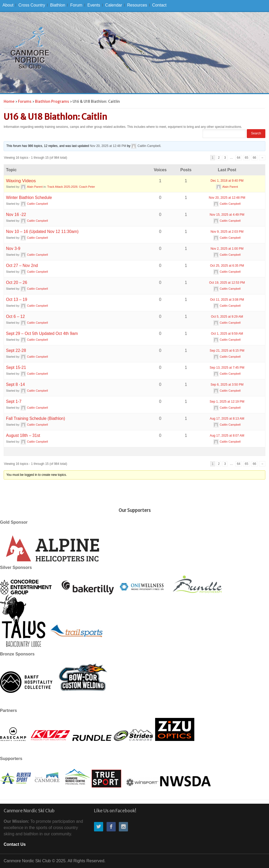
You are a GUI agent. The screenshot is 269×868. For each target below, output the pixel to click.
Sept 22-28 (16, 350)
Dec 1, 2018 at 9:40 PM (227, 181)
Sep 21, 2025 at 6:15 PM (227, 351)
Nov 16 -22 (16, 215)
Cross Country (32, 5)
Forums (25, 101)
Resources (137, 5)
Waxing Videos (21, 181)
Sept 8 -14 (15, 384)
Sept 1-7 (14, 401)
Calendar (114, 5)
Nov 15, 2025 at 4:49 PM (227, 215)
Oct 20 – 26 (17, 282)
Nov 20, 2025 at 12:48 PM (108, 146)
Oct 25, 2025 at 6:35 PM (227, 266)
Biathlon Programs (52, 101)
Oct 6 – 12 (15, 316)
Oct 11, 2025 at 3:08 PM (227, 300)
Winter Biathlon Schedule (29, 198)
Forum (76, 5)
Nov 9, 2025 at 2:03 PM (227, 232)
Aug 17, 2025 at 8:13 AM (227, 419)
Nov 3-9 (13, 249)
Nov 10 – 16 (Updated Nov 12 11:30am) (42, 232)
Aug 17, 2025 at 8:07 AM (227, 436)
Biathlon (58, 5)
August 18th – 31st (23, 435)
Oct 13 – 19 (17, 299)
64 (239, 158)
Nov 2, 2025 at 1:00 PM (227, 249)
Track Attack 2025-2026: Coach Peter (71, 187)
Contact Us (15, 844)
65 (246, 158)
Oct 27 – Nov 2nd (22, 265)
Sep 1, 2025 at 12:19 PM (227, 402)
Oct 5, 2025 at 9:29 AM (227, 317)
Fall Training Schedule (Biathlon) (36, 418)
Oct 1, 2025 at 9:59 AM (227, 334)
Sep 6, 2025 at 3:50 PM (227, 385)
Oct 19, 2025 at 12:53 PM (227, 283)
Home (9, 101)
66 (255, 158)
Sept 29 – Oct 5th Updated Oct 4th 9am (42, 333)
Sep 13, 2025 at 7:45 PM (227, 368)
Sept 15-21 (16, 367)
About (8, 5)
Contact (159, 5)
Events (94, 5)
